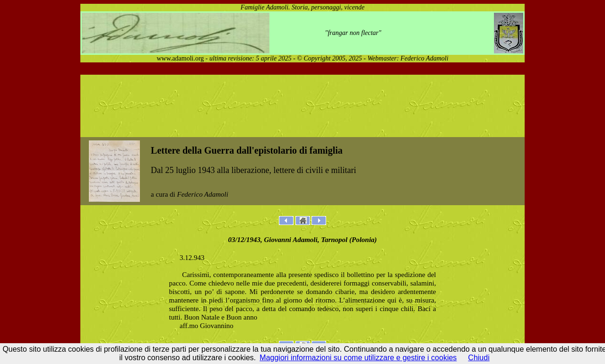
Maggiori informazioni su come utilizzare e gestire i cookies (358, 358)
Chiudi (479, 358)
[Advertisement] (302, 106)
